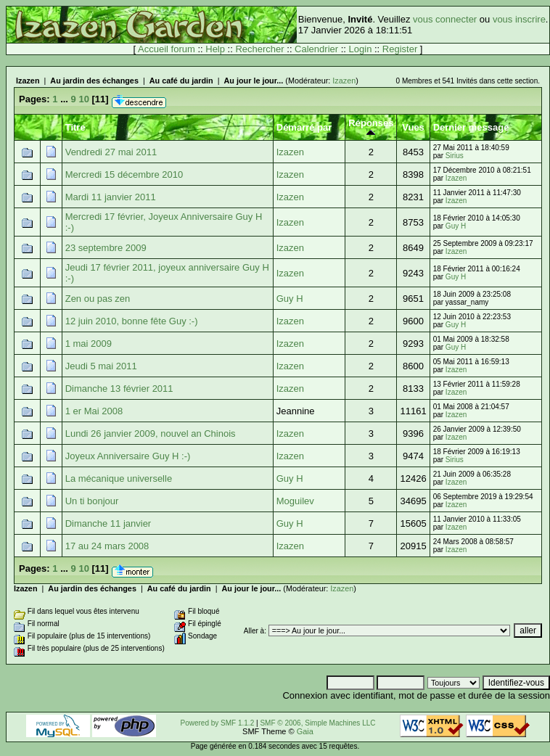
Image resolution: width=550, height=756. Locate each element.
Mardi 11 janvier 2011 (111, 197)
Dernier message (471, 127)
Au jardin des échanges (94, 81)
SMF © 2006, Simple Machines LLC (317, 723)
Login (361, 49)
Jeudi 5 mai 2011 (101, 366)
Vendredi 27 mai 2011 (111, 152)
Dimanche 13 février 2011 (119, 389)
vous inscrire (519, 19)
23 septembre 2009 (106, 248)
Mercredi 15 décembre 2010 (124, 174)
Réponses (371, 127)
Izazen (28, 81)
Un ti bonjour (92, 501)
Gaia (305, 731)
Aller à (254, 631)
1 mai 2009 (89, 344)
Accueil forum (167, 49)
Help (215, 49)
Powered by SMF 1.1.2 (218, 723)
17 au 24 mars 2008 (107, 546)
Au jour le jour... (253, 81)
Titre (75, 127)
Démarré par (304, 127)
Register (400, 49)
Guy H (456, 226)
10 (83, 99)
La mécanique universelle (119, 478)
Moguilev (295, 501)
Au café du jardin (181, 81)
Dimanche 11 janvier (108, 523)
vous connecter (445, 19)
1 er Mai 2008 (94, 411)
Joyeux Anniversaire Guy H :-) (128, 456)
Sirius (455, 156)
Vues (413, 127)
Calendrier (316, 49)
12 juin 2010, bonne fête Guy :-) (132, 321)
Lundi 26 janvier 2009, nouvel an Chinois (151, 434)
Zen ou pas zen (98, 299)
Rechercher (259, 49)
